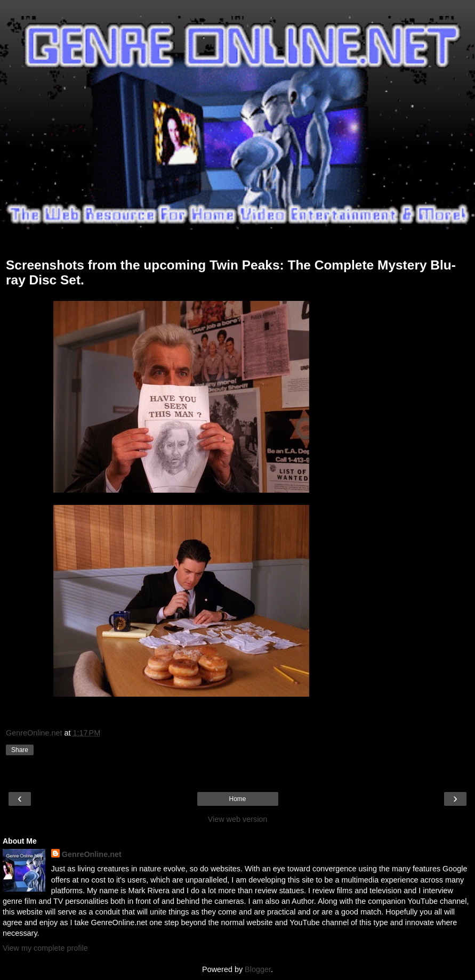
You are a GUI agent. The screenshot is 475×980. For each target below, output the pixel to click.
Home (237, 799)
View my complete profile (45, 948)
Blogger (258, 969)
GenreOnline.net (92, 854)
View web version (238, 819)
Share (20, 750)
